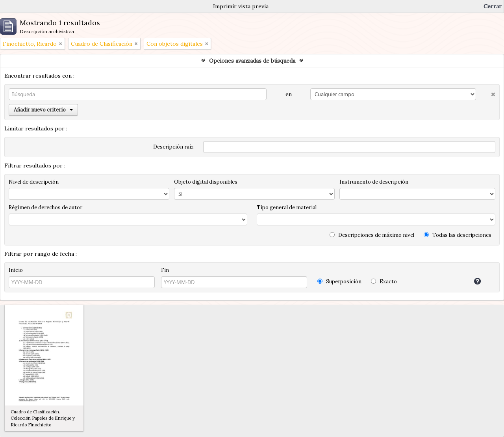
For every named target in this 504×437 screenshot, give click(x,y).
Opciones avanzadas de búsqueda (252, 61)
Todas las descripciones (458, 235)
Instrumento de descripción (374, 182)
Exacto (384, 282)
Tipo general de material (287, 207)
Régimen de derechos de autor (45, 207)
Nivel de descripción (34, 182)
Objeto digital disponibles (206, 182)
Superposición (339, 282)
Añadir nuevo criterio (43, 110)
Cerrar (493, 6)
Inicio (16, 270)
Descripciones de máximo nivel (372, 235)
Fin (165, 270)
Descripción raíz (173, 147)
